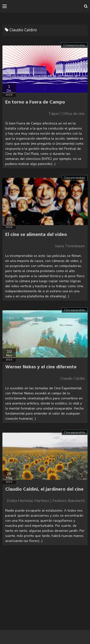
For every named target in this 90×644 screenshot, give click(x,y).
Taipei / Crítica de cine (66, 114)
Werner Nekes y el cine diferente (41, 367)
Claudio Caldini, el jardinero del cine (44, 489)
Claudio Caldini (72, 378)
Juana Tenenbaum (70, 246)
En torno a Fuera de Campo (35, 102)
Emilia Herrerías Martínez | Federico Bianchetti (46, 501)
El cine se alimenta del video (36, 235)
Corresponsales (74, 45)
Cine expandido (75, 178)
